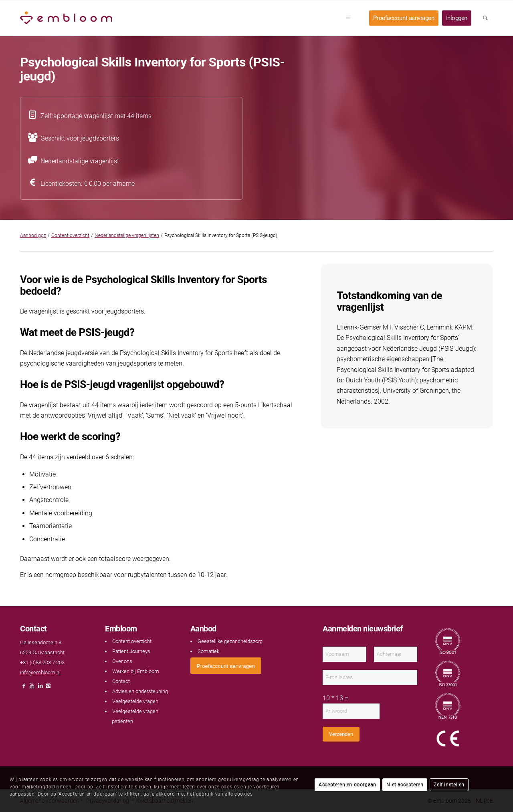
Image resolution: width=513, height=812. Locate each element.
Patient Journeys (131, 651)
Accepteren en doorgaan (347, 785)
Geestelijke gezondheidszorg (230, 641)
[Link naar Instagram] (48, 688)
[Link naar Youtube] (32, 688)
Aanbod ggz (33, 235)
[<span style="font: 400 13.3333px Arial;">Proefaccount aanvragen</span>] (226, 666)
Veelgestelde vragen (135, 701)
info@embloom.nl (40, 672)
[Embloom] (66, 18)
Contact (121, 681)
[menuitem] (351, 18)
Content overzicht (70, 235)
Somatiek (208, 651)
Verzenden (341, 734)
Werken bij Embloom (136, 671)
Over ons (122, 661)
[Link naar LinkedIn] (40, 688)
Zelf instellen (449, 785)
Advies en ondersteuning (140, 691)
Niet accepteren (405, 785)
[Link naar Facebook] (24, 688)
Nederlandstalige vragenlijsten (127, 235)
